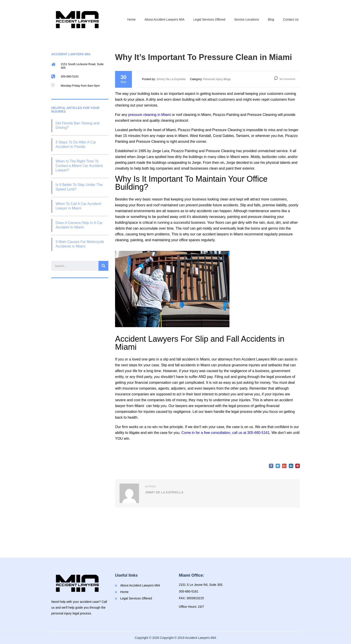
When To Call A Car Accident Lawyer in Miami (78, 206)
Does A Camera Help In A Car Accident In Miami (79, 225)
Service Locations (247, 19)
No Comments (285, 79)
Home (132, 19)
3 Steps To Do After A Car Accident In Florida (76, 144)
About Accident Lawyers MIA (165, 19)
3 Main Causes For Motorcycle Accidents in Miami (80, 244)
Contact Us (291, 19)
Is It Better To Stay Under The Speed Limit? (79, 187)
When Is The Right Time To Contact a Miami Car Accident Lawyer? (79, 166)
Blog (271, 19)
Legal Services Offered (209, 19)
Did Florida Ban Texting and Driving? (77, 125)
